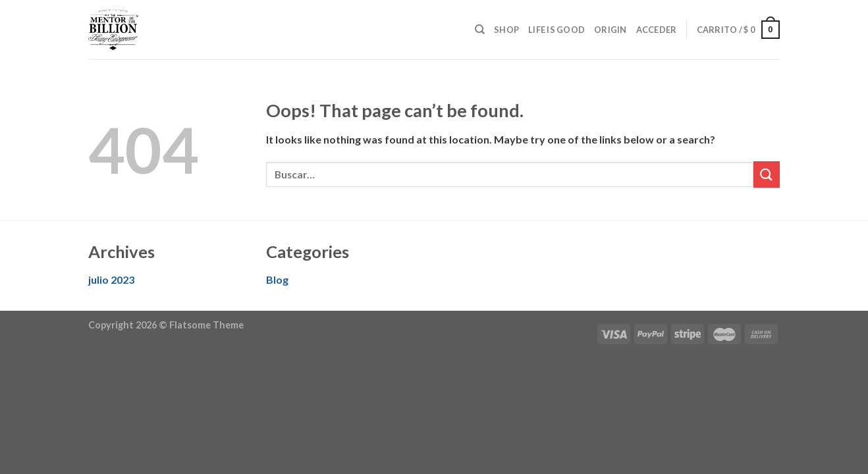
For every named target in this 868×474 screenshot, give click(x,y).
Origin (610, 30)
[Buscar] (480, 30)
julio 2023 (111, 279)
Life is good (556, 30)
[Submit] (767, 174)
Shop (506, 30)
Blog (277, 279)
